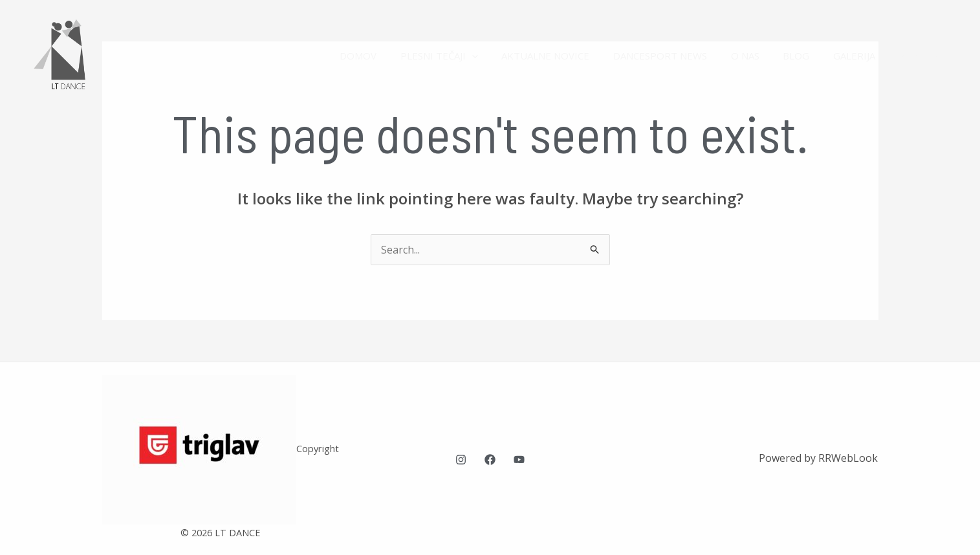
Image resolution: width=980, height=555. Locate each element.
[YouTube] (519, 460)
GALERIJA (861, 56)
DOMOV (390, 56)
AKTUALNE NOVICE (569, 56)
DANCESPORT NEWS (680, 56)
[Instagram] (461, 460)
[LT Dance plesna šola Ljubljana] (68, 54)
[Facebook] (490, 460)
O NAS (760, 56)
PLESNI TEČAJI (467, 56)
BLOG (807, 56)
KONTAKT (924, 56)
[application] (500, 56)
